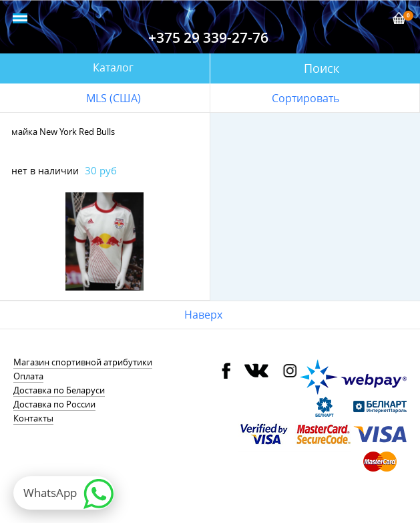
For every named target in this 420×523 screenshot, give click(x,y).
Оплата (28, 376)
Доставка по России (54, 404)
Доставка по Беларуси (59, 390)
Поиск (322, 68)
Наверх (203, 315)
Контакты (33, 418)
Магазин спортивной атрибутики (83, 362)
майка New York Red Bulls (63, 132)
